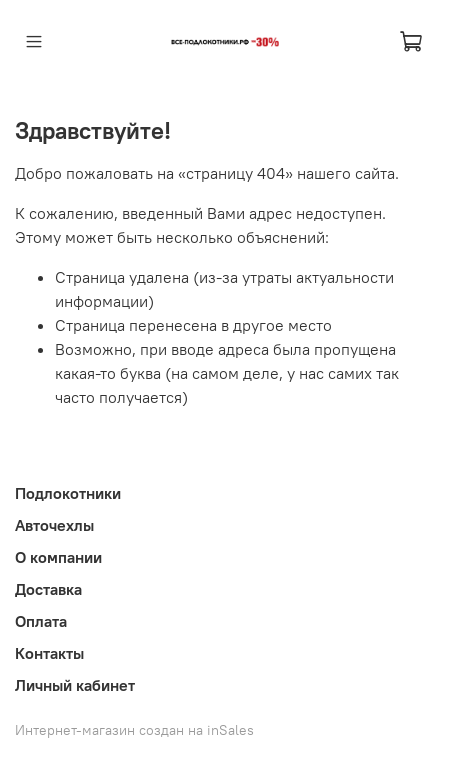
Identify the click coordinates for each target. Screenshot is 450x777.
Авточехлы (54, 525)
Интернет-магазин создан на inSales (134, 730)
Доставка (48, 589)
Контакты (49, 653)
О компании (58, 557)
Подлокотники (68, 493)
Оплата (41, 621)
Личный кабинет (75, 685)
